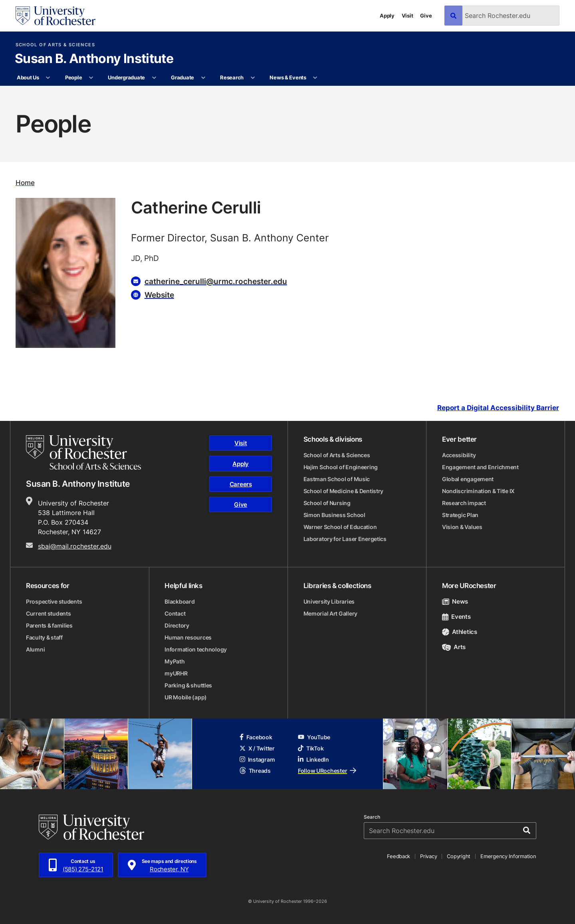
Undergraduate (126, 77)
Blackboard (179, 601)
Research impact (464, 503)
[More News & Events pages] (315, 78)
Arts (454, 647)
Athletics (460, 632)
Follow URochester (327, 771)
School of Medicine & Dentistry (344, 491)
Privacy (428, 856)
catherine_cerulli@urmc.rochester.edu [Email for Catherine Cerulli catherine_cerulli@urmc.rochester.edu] (216, 281)
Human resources (188, 637)
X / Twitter (257, 748)
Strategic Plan (460, 515)
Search (372, 817)
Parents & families (49, 625)
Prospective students (54, 601)
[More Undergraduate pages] (154, 78)
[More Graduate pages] (203, 78)
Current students (49, 613)
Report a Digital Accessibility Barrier (498, 408)
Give (426, 16)
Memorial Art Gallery (330, 613)
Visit (407, 16)
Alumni (35, 649)
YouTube (314, 737)
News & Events (288, 77)
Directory (177, 625)
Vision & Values (462, 527)
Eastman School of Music (337, 479)
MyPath (174, 661)
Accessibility (459, 455)
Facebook (256, 737)
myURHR (176, 673)
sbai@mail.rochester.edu (75, 546)
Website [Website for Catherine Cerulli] (159, 295)
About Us (28, 77)
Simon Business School (334, 515)
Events (456, 617)
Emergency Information (508, 856)
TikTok (311, 748)
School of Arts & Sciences (55, 45)
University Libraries (329, 601)
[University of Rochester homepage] (56, 16)
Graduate (182, 77)
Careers (241, 484)
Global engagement (468, 479)
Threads (255, 771)
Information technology (196, 649)
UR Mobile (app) (186, 697)
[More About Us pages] (48, 78)
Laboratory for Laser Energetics (345, 539)
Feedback (399, 856)
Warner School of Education (340, 527)
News (455, 601)
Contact (175, 613)
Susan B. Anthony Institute (94, 59)
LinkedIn (313, 759)
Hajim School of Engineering (341, 467)
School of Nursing (327, 503)
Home (25, 183)
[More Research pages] (253, 78)
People (73, 77)
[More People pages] (91, 78)
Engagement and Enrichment (480, 467)
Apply (387, 16)
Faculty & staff (44, 637)
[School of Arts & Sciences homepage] (83, 452)
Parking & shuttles (188, 685)
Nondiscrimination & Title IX (478, 491)
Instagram (257, 759)
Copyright (459, 856)
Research (232, 77)
